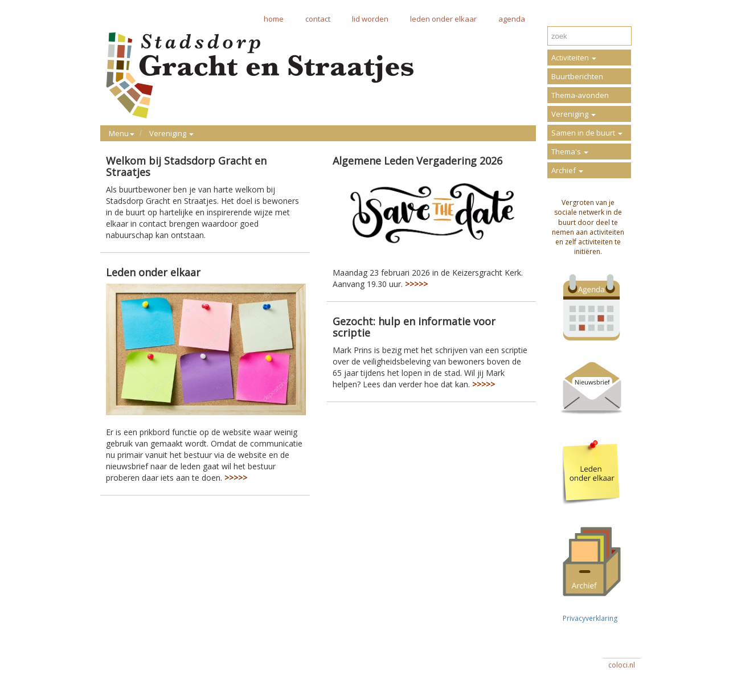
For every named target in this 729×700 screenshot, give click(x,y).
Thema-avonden (580, 95)
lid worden (370, 19)
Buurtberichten (577, 76)
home (274, 19)
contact (318, 19)
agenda (512, 19)
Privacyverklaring (588, 618)
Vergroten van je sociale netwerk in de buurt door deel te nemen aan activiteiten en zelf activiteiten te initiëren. (588, 227)
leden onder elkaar (443, 19)
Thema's (570, 152)
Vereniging (574, 114)
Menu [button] (122, 133)
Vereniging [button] (171, 133)
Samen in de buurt (587, 133)
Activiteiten (574, 58)
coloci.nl (622, 665)
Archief (567, 170)
